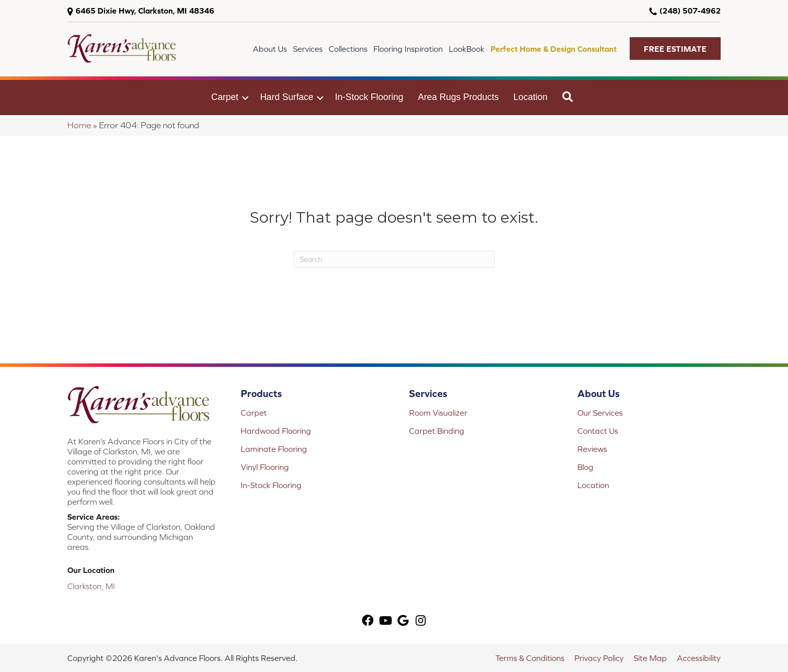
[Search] (394, 259)
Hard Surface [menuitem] (286, 97)
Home (79, 125)
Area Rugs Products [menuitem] (459, 97)
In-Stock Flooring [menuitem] (369, 97)
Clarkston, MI (91, 586)
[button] (675, 49)
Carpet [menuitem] (225, 97)
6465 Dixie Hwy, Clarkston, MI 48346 (145, 11)
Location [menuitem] (531, 97)
